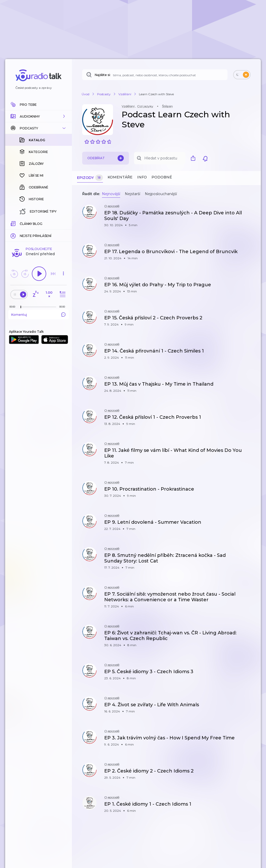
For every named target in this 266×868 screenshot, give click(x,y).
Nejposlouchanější (161, 194)
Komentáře (120, 177)
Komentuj (39, 231)
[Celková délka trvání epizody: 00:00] (63, 223)
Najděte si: (103, 75)
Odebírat (106, 158)
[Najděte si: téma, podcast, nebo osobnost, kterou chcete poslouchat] (155, 75)
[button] (39, 116)
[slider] (21, 223)
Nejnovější (111, 194)
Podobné (162, 177)
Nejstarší (132, 194)
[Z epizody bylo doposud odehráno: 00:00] (14, 223)
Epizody (90, 178)
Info (142, 177)
